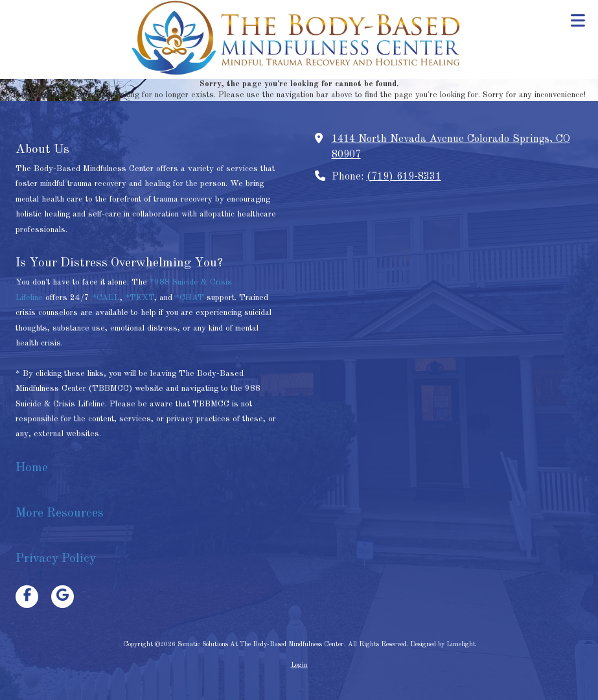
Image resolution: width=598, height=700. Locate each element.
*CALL (106, 298)
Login (299, 665)
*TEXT (140, 298)
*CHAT (190, 298)
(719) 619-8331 (404, 177)
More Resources (60, 513)
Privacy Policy (56, 559)
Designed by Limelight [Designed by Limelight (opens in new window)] (443, 644)
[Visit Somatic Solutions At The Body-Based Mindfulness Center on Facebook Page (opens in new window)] (27, 597)
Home (33, 468)
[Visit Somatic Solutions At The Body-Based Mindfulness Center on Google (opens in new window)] (63, 597)
